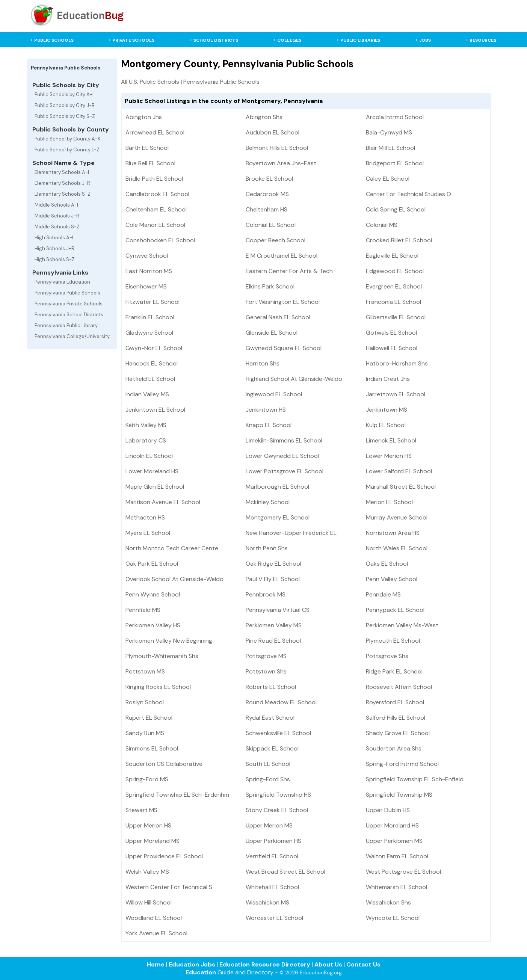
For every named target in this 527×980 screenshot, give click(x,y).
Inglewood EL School (274, 394)
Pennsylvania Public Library (66, 325)
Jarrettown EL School (396, 394)
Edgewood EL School (395, 271)
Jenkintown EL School (155, 410)
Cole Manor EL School (155, 225)
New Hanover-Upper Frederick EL (291, 533)
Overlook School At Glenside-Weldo (174, 579)
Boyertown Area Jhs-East (281, 163)
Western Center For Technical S (169, 887)
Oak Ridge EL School (273, 564)
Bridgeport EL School (395, 163)
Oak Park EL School (152, 564)
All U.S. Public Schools (150, 82)
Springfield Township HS (278, 795)
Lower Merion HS (389, 456)
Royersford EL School (395, 702)
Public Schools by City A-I (64, 94)
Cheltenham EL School (156, 209)
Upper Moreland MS (153, 841)
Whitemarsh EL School (396, 887)
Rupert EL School (149, 718)
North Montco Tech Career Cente (172, 548)
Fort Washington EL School (283, 302)
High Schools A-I (54, 238)
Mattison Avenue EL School (163, 502)
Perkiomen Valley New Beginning (169, 641)
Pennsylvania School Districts (69, 315)
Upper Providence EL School (164, 856)
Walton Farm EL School (397, 856)
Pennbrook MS (266, 594)
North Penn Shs (267, 548)
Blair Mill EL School (390, 148)
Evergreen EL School (394, 286)
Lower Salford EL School (399, 471)
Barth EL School (147, 148)
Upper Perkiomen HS (273, 841)
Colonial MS (382, 225)
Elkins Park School (270, 286)
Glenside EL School (272, 333)
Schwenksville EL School (278, 733)
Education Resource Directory (265, 964)
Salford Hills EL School (396, 718)
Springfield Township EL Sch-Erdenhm (177, 795)
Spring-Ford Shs (268, 779)
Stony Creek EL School (277, 810)
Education (201, 972)
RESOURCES (483, 40)
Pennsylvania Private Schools (69, 304)
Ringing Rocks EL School (158, 687)
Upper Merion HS (148, 825)
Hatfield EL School (150, 379)
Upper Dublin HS (388, 810)
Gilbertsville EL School (396, 317)
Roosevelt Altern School (399, 687)
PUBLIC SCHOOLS (54, 40)
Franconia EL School (393, 302)
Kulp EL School (386, 425)
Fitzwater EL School (153, 302)
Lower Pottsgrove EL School (285, 471)
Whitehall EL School (272, 887)
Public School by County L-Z (67, 150)
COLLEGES (289, 40)
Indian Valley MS (147, 394)
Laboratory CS (146, 440)
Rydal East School (270, 718)
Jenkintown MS (387, 410)
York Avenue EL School (156, 933)
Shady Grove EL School (398, 733)
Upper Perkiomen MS (394, 841)
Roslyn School (145, 702)
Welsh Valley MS (147, 872)
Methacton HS (145, 517)
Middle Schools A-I (56, 205)
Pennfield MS (143, 610)
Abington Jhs (144, 117)
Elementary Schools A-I (62, 172)
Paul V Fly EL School (273, 579)
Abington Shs (264, 117)
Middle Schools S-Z (57, 227)
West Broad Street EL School (285, 872)
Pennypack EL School (395, 610)
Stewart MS (141, 810)
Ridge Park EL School (394, 671)
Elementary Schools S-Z (63, 194)
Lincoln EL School (149, 456)
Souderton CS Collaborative (164, 764)
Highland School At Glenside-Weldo (294, 379)
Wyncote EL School (393, 918)
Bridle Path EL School (154, 179)
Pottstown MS (145, 671)
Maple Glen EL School (155, 487)
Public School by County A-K (68, 139)
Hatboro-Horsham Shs (397, 363)
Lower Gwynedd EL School (282, 456)
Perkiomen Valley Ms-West (402, 625)
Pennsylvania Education (62, 282)
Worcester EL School (274, 918)
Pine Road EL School (273, 641)
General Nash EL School (278, 317)
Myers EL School (148, 533)
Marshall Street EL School (401, 487)
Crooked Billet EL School (399, 240)
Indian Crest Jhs (388, 379)
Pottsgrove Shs (387, 656)
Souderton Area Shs (394, 748)
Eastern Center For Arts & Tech (289, 271)
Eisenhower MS (146, 286)
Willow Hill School (149, 902)
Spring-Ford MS (147, 779)
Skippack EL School (272, 748)
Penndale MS (383, 594)
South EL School (268, 764)
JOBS (425, 40)
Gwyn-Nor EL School (154, 348)
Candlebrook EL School (157, 194)
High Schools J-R (54, 248)
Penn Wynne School (153, 594)
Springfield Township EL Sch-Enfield (415, 779)
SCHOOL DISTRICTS (216, 40)
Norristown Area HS (393, 533)
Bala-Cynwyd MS (389, 132)
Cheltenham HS (267, 209)
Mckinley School (268, 502)
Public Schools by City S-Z (65, 116)
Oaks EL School (387, 564)
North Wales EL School (397, 548)
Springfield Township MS (399, 795)
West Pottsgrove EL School (403, 872)
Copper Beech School (276, 240)
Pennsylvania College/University (72, 336)
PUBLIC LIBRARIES (360, 40)
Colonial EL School (271, 225)
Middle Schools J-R (57, 216)
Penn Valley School (392, 579)
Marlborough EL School (277, 487)
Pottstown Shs (266, 671)
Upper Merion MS (269, 825)
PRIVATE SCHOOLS (133, 40)
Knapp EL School (269, 425)
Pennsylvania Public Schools (67, 293)
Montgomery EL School (278, 517)
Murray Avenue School (397, 517)
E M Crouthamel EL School (282, 256)
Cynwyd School (147, 256)
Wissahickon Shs (388, 902)
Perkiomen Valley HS (153, 625)
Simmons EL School (152, 748)
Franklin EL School (150, 317)
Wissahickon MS (267, 902)
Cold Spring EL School (396, 209)
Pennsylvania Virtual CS (278, 610)
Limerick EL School (391, 440)
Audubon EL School (273, 132)
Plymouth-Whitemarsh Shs (162, 656)
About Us (328, 964)
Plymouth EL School (393, 641)
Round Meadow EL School (281, 702)
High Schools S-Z (55, 259)
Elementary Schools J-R (62, 183)
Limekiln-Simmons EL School (284, 440)
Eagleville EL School (392, 256)
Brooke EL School (269, 179)
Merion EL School (389, 502)
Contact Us (363, 964)
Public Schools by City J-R (65, 105)
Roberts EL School (271, 687)
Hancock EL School (152, 363)
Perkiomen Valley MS (274, 625)
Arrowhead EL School (155, 132)
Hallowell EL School (392, 348)
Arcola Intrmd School (395, 117)
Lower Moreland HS (152, 471)
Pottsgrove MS (266, 656)
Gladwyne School (149, 333)
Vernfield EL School (272, 856)
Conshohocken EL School (160, 240)
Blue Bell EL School (150, 163)
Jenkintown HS (266, 410)
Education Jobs (192, 964)
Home (156, 964)
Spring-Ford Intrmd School (402, 764)
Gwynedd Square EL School (284, 348)
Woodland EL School (154, 918)
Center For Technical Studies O (408, 194)
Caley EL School (388, 179)
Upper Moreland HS (392, 825)
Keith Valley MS (146, 425)
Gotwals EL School (391, 333)
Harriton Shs (263, 363)
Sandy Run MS (145, 733)
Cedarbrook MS (267, 194)
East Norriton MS (149, 271)
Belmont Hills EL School (277, 148)
